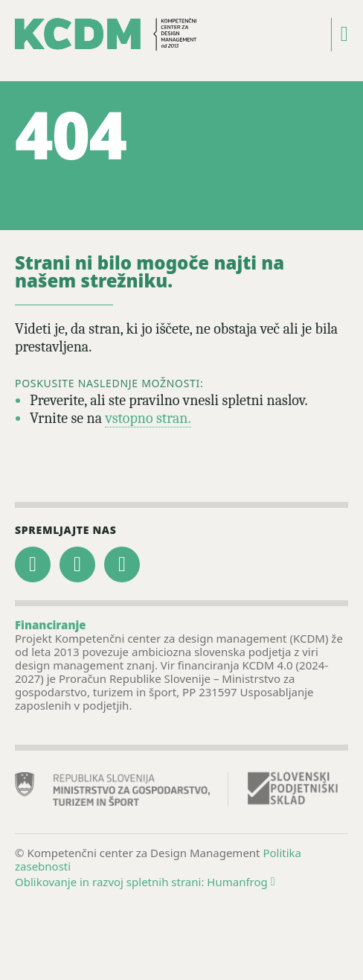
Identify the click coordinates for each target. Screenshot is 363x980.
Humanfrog (241, 882)
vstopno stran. (148, 418)
